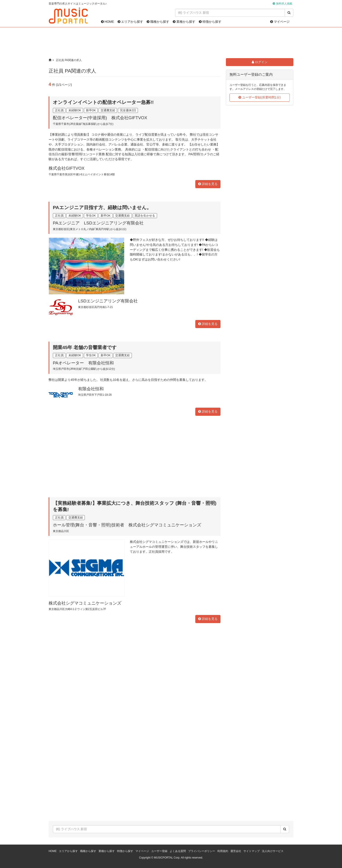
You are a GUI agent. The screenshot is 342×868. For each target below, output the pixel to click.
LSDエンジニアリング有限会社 (108, 301)
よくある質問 (178, 851)
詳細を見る (208, 184)
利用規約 (223, 851)
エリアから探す (130, 22)
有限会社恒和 (91, 389)
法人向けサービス (273, 851)
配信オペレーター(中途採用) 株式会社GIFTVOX (100, 118)
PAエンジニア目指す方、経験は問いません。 (102, 207)
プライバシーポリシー (202, 851)
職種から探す (158, 22)
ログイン (260, 62)
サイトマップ (252, 851)
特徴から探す (210, 22)
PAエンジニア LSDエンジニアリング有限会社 (98, 223)
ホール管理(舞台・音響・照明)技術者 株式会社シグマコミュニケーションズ (127, 525)
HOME (108, 22)
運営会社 (236, 851)
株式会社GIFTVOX (66, 168)
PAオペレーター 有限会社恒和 (83, 363)
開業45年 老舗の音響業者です (85, 347)
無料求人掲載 (284, 4)
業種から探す (184, 22)
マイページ (280, 22)
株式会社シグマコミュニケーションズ (85, 603)
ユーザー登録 (159, 851)
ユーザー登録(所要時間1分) (260, 97)
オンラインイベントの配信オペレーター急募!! (103, 102)
